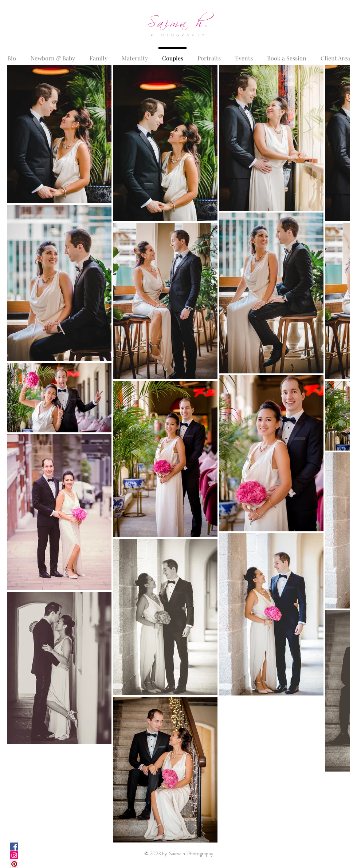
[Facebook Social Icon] (14, 847)
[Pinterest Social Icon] (14, 864)
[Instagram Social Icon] (14, 855)
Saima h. (178, 20)
